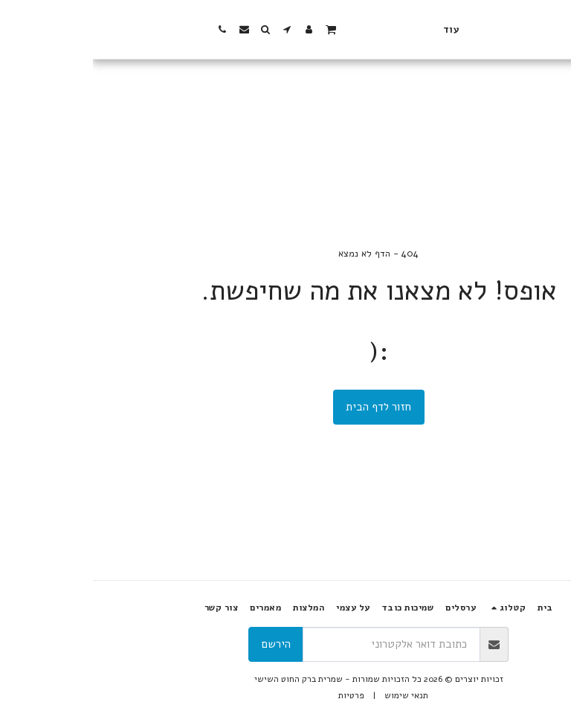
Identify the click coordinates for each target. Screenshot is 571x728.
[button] (113, 29)
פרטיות (258, 695)
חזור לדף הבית (285, 407)
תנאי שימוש (313, 695)
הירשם (183, 644)
